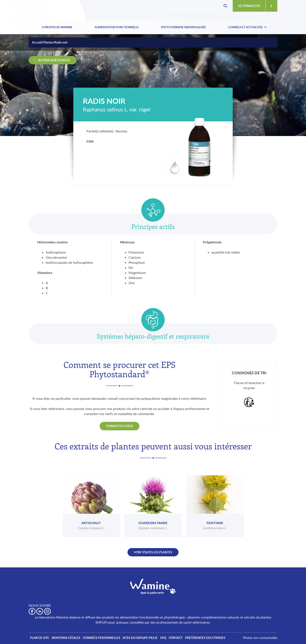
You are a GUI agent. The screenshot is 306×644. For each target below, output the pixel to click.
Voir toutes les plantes (153, 552)
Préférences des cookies (216, 638)
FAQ (171, 638)
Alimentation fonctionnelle (117, 27)
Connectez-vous (120, 426)
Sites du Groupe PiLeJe (146, 638)
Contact (185, 638)
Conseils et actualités (245, 27)
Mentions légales (69, 638)
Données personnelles (106, 638)
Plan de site (40, 638)
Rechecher (225, 6)
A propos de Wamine (57, 27)
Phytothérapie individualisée (183, 27)
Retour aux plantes (54, 60)
